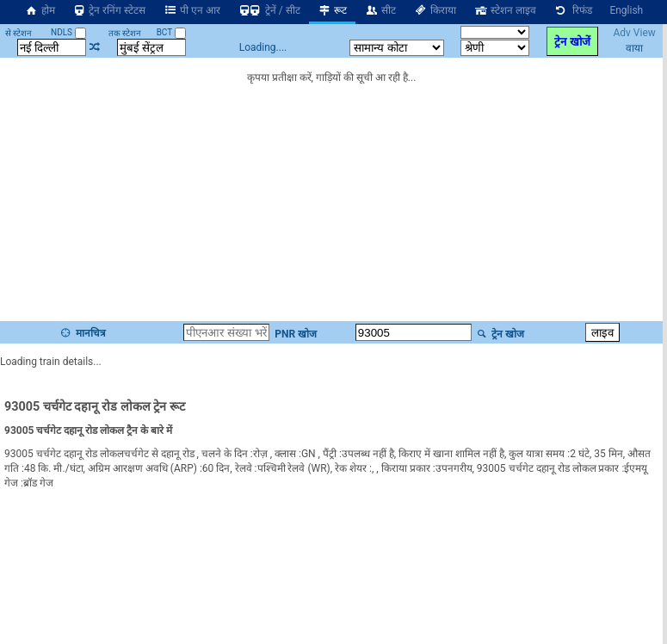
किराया (435, 10)
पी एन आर (191, 10)
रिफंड (573, 10)
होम (40, 10)
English (626, 10)
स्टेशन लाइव (505, 10)
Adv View (634, 33)
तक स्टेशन (125, 33)
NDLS (68, 32)
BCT (171, 32)
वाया (634, 48)
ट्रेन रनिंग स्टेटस (109, 10)
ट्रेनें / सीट (269, 10)
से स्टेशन (19, 33)
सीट (380, 10)
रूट (333, 10)
